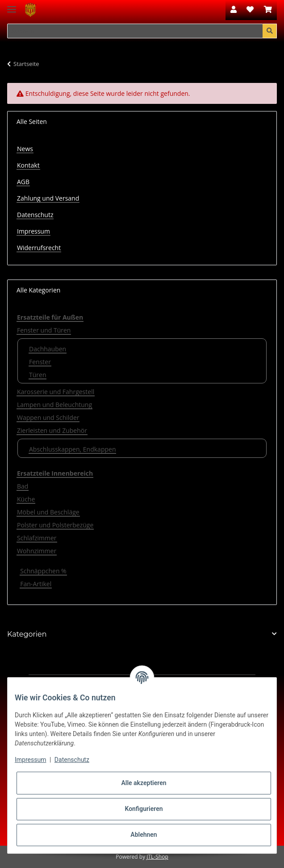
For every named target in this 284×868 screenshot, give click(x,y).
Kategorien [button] (27, 634)
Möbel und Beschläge (48, 512)
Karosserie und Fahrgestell (56, 392)
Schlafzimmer (37, 538)
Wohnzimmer (37, 551)
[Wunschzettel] (250, 10)
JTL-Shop (157, 857)
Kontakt (28, 165)
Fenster (40, 362)
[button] (234, 10)
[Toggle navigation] (12, 6)
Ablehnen (144, 835)
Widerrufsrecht (39, 248)
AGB (23, 182)
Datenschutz (35, 215)
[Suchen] (135, 31)
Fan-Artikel (36, 584)
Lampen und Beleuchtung (54, 405)
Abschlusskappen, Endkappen (72, 449)
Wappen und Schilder (48, 418)
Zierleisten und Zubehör (52, 430)
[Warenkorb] (268, 10)
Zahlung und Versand (48, 198)
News (25, 149)
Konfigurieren (144, 809)
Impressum (33, 231)
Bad (23, 486)
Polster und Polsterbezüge (55, 525)
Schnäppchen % (43, 571)
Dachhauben (48, 349)
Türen (38, 375)
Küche (26, 499)
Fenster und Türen (44, 330)
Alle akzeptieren (144, 783)
